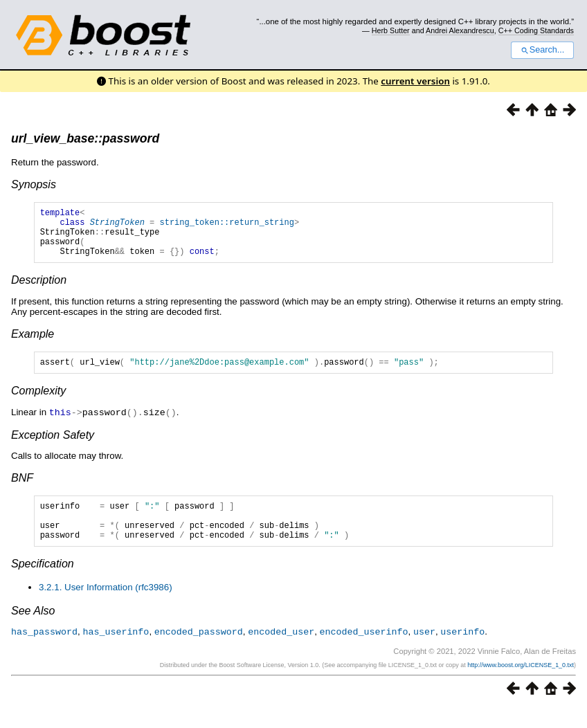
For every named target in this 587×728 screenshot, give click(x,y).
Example (33, 344)
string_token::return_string (226, 226)
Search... (542, 50)
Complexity (38, 403)
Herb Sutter (391, 30)
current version (415, 81)
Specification (43, 584)
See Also (33, 631)
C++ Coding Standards (536, 30)
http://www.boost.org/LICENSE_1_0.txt (521, 684)
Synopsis (34, 184)
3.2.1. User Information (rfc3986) (106, 607)
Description (39, 290)
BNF (22, 490)
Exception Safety (53, 447)
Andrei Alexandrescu (460, 30)
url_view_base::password (85, 138)
